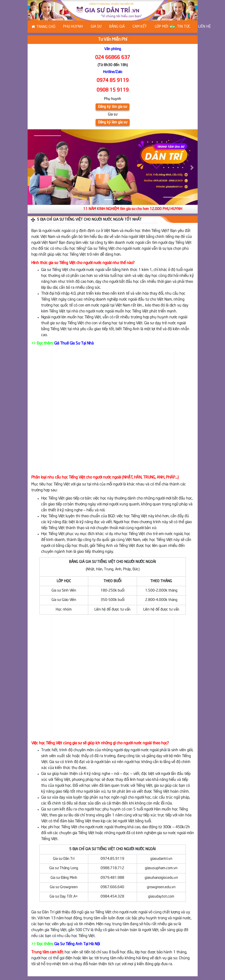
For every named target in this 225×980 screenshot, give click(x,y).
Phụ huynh (73, 27)
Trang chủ (46, 27)
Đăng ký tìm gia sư (112, 107)
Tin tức (184, 27)
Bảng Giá (117, 27)
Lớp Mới (164, 27)
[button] (33, 168)
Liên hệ (204, 27)
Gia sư (96, 27)
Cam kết (140, 27)
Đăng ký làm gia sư (113, 122)
